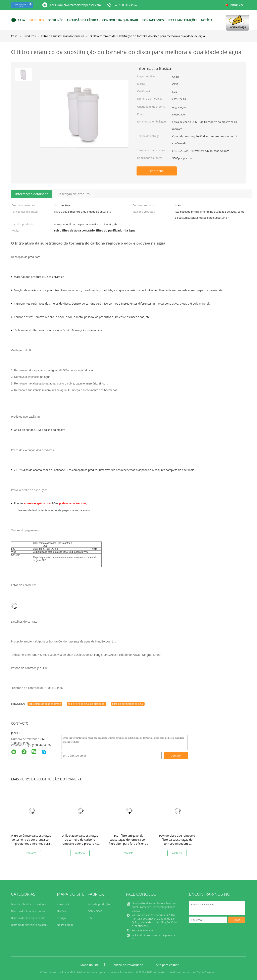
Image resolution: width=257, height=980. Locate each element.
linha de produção (99, 904)
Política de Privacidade (127, 965)
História (62, 911)
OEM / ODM (95, 911)
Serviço (61, 918)
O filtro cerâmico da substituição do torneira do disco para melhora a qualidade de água (147, 36)
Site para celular (167, 965)
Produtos (36, 20)
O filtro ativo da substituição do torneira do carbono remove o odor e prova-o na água (80, 842)
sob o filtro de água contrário (45, 704)
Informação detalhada (32, 194)
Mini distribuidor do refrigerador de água (36, 904)
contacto (157, 171)
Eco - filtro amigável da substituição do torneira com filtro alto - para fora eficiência (128, 840)
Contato (176, 756)
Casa (18, 20)
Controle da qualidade (120, 20)
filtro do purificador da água (128, 704)
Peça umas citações (183, 20)
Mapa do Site (89, 965)
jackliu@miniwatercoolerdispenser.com (75, 5)
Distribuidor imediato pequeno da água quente (40, 911)
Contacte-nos (153, 20)
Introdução (64, 904)
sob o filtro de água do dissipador (87, 704)
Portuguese (236, 5)
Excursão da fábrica (83, 20)
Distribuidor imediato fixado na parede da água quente (44, 918)
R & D (91, 918)
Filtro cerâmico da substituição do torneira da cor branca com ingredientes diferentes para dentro (31, 842)
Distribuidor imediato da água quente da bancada (41, 925)
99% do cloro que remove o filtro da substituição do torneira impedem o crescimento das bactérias (177, 842)
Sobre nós (55, 20)
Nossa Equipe (65, 925)
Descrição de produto (74, 194)
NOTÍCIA (207, 20)
